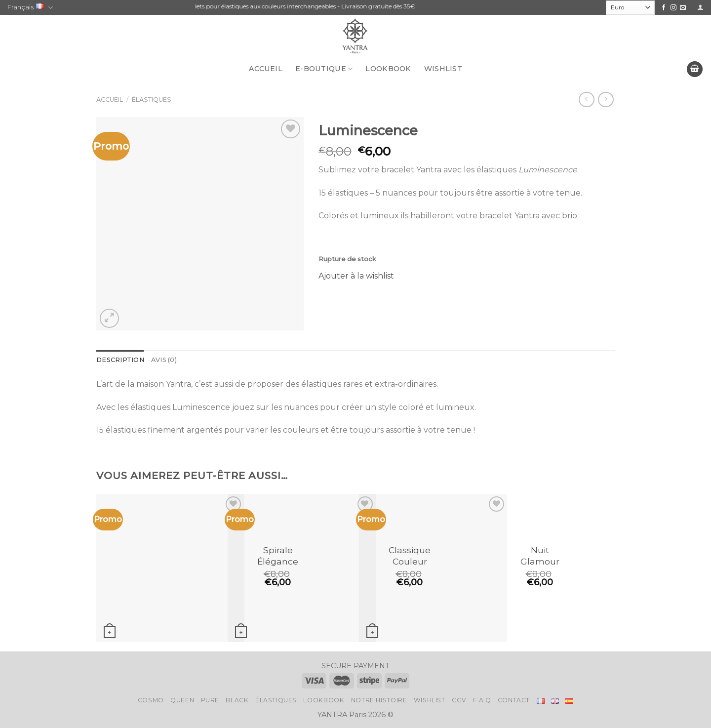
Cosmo (151, 700)
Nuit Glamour (540, 556)
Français (30, 8)
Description (120, 360)
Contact (514, 700)
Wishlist (443, 69)
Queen (182, 700)
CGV (459, 700)
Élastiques (152, 100)
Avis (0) (164, 360)
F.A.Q (482, 700)
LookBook (388, 69)
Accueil (266, 69)
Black (237, 700)
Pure (210, 700)
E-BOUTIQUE (324, 69)
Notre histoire (379, 700)
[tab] (120, 360)
